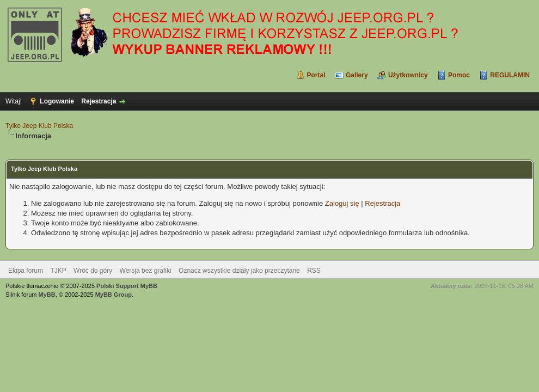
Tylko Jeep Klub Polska (39, 126)
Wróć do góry (93, 271)
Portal (316, 75)
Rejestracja (99, 101)
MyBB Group (114, 295)
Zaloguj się (342, 203)
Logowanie (57, 101)
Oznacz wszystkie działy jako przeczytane (239, 271)
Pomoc (459, 75)
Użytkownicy (408, 75)
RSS (314, 271)
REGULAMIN (510, 75)
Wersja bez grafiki (146, 271)
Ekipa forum (26, 271)
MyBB (47, 295)
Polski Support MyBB (127, 286)
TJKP (58, 271)
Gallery (357, 75)
